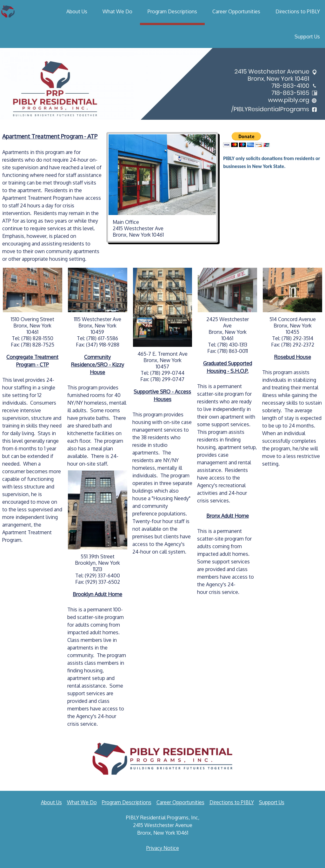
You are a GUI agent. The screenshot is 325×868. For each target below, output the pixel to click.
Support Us (307, 37)
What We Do (117, 11)
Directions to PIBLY (298, 11)
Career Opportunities (236, 11)
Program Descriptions (172, 11)
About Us (77, 11)
